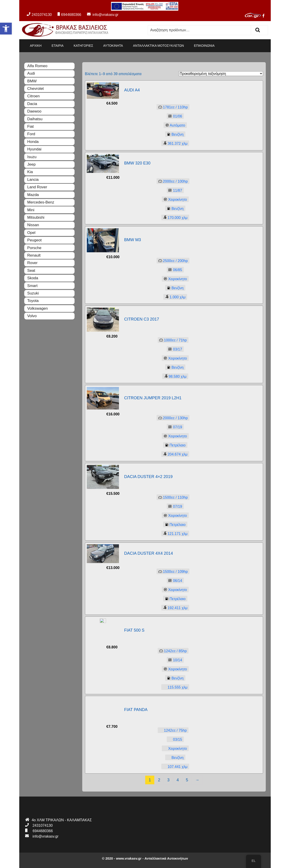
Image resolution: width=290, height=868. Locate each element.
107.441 (174, 766)
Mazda (33, 195)
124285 (172, 651)
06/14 (174, 581)
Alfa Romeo (37, 66)
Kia (30, 172)
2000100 (172, 181)
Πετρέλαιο (174, 445)
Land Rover (37, 187)
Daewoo (34, 111)
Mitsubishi (36, 217)
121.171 (174, 533)
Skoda (33, 278)
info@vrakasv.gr (100, 15)
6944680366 (69, 15)
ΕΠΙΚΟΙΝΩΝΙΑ (204, 46)
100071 (172, 340)
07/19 (174, 427)
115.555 (174, 687)
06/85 (174, 270)
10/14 (174, 660)
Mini (31, 210)
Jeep (31, 164)
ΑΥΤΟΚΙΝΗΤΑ (113, 46)
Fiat (30, 126)
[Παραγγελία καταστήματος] (221, 74)
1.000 (174, 297)
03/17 (174, 349)
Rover (32, 263)
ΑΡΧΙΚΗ (36, 46)
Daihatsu (35, 119)
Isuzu (32, 157)
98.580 (174, 376)
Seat (31, 271)
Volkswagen (37, 308)
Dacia (32, 104)
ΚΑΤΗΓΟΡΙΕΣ (83, 46)
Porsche (34, 248)
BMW (32, 81)
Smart (32, 286)
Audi (31, 73)
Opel (31, 233)
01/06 (174, 116)
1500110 (172, 498)
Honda (33, 142)
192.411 (174, 608)
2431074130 (39, 15)
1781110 (172, 107)
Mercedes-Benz (41, 202)
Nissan (33, 225)
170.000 (174, 217)
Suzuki (33, 293)
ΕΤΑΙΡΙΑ (58, 46)
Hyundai (34, 149)
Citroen (33, 96)
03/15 (174, 740)
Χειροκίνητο (174, 200)
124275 (172, 731)
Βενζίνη (174, 135)
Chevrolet (35, 89)
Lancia (33, 180)
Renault (34, 255)
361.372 (174, 143)
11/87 (174, 190)
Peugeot (34, 240)
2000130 (172, 418)
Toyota (33, 301)
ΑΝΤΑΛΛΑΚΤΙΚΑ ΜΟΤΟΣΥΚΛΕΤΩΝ (158, 46)
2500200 (172, 261)
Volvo (32, 316)
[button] (6, 29)
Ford (31, 134)
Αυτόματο (174, 126)
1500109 (172, 572)
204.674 (174, 454)
